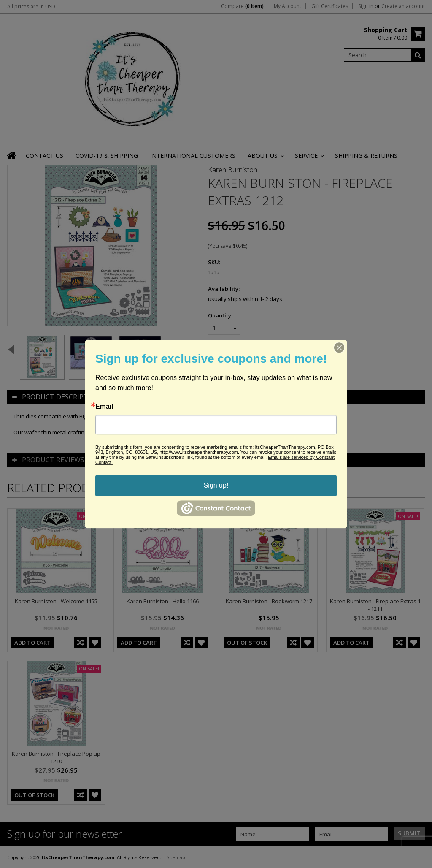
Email (104, 407)
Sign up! (216, 485)
